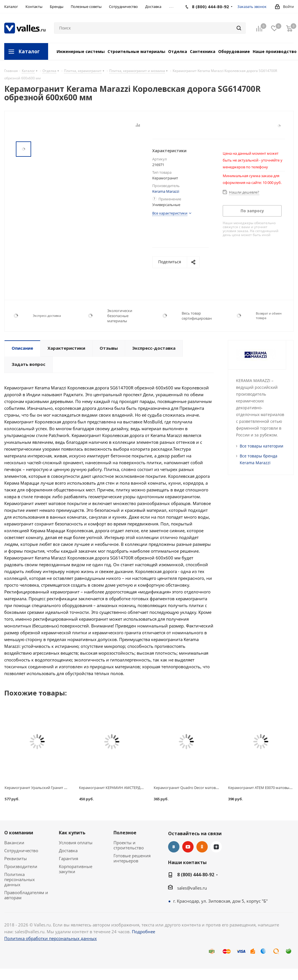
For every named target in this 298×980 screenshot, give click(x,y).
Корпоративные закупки (76, 869)
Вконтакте (174, 847)
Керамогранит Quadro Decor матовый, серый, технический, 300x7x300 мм (219, 788)
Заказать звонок (252, 7)
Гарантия (68, 858)
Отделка (178, 51)
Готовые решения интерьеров (132, 858)
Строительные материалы (136, 51)
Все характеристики (170, 213)
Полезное (125, 833)
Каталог (29, 51)
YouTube (188, 847)
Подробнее (143, 932)
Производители (21, 866)
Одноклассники (202, 847)
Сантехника (203, 51)
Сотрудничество (21, 850)
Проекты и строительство (129, 845)
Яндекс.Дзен (216, 847)
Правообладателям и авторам (26, 895)
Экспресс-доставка (47, 316)
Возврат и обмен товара (269, 316)
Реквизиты (16, 858)
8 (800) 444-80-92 (196, 875)
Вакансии (14, 843)
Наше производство (275, 51)
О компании (19, 833)
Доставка (68, 850)
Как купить (72, 833)
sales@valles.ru (192, 888)
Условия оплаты (76, 843)
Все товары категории (261, 446)
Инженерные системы (81, 51)
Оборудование (234, 51)
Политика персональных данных (20, 879)
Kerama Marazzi (166, 191)
